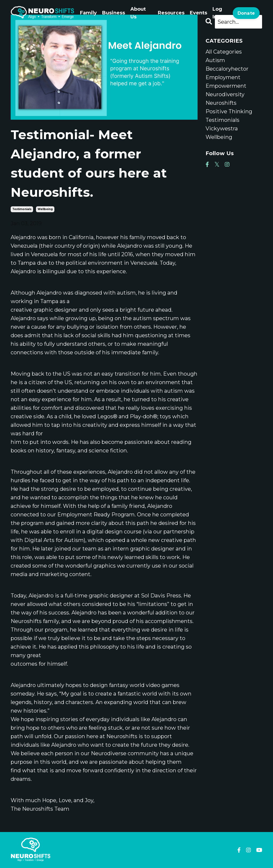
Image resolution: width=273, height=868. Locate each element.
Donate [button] (246, 13)
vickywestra (222, 128)
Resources (171, 13)
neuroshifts (221, 103)
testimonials (22, 209)
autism (215, 60)
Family (88, 13)
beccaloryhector (227, 69)
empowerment (226, 86)
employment (223, 77)
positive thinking (229, 111)
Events (198, 13)
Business (114, 13)
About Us (138, 13)
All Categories (224, 52)
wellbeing (45, 209)
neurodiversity (225, 94)
